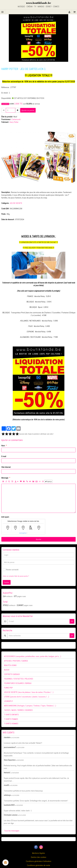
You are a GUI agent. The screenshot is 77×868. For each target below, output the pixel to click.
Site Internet (6, 467)
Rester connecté (11, 570)
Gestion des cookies (39, 857)
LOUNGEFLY (8, 701)
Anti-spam (5, 517)
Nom (3, 446)
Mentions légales (39, 853)
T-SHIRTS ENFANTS (11, 715)
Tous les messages (12, 831)
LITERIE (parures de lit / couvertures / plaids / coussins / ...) (27, 697)
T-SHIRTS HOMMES (11, 724)
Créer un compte (8, 576)
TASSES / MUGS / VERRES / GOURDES (18, 710)
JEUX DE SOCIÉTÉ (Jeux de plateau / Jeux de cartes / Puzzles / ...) (29, 692)
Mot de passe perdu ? (22, 576)
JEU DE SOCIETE (16, 203)
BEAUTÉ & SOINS (10, 665)
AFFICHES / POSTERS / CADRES (16, 661)
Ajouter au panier (28, 110)
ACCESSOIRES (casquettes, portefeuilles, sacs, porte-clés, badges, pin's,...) (33, 656)
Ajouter (39, 539)
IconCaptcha (23, 533)
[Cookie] (5, 863)
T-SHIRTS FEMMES (11, 719)
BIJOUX (7, 670)
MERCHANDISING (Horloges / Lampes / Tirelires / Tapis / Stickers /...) (30, 706)
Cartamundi (16, 119)
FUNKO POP (8, 688)
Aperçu (48, 481)
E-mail (4, 456)
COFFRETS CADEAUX (12, 674)
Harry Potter (14, 122)
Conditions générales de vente (39, 865)
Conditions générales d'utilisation (39, 861)
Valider (7, 582)
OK (72, 621)
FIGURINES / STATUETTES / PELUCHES (19, 679)
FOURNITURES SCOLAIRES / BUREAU (18, 683)
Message (5, 478)
